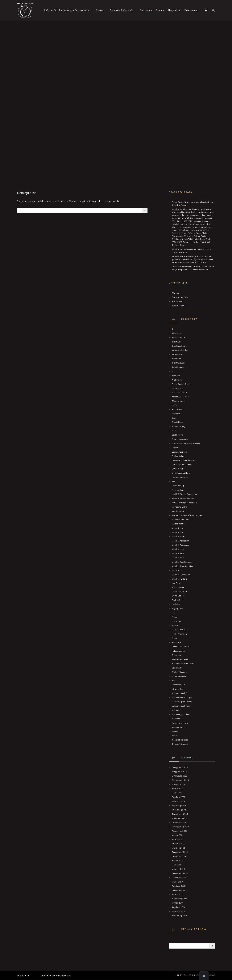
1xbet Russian (178, 367)
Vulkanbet (176, 710)
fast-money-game (180, 477)
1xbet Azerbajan (179, 346)
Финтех (175, 736)
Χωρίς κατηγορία (180, 723)
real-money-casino (180, 659)
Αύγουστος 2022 (179, 831)
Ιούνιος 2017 (178, 894)
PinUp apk (176, 642)
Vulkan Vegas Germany (182, 702)
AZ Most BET (177, 388)
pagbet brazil (178, 600)
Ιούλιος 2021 (178, 861)
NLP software (178, 587)
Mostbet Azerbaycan (181, 545)
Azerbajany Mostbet (181, 397)
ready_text (177, 655)
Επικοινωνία (191, 10)
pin (173, 613)
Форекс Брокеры (180, 740)
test (174, 681)
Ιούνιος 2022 (178, 839)
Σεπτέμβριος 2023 (180, 780)
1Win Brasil (177, 333)
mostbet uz (177, 570)
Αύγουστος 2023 (179, 784)
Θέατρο (100, 10)
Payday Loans (178, 609)
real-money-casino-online (183, 664)
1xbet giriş (177, 359)
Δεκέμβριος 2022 (180, 814)
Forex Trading (178, 486)
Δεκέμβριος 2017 (180, 890)
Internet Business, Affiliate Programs (188, 515)
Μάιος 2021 (177, 865)
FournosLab (146, 10)
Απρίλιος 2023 (179, 797)
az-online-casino (179, 392)
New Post (176, 583)
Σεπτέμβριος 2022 (180, 827)
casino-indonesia (179, 452)
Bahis (174, 405)
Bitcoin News (177, 422)
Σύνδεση (176, 293)
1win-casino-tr (178, 338)
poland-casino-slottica (182, 647)
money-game (177, 528)
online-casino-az (179, 592)
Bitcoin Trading (178, 426)
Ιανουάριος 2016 (179, 916)
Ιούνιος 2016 (178, 903)
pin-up (175, 625)
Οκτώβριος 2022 (180, 822)
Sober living (177, 668)
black (174, 431)
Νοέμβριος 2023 (179, 772)
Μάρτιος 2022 (178, 848)
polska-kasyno (178, 651)
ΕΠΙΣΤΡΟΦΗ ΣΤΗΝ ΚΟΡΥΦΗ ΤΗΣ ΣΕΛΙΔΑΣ (194, 975)
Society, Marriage (179, 672)
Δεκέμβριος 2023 (180, 767)
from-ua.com (178, 490)
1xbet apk (176, 342)
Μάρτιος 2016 (178, 911)
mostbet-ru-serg (179, 579)
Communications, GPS (182, 465)
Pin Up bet (176, 621)
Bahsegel (176, 414)
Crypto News (177, 469)
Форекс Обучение (180, 744)
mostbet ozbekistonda (182, 562)
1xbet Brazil (177, 354)
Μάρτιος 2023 (178, 801)
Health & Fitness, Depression (184, 494)
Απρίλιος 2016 (179, 907)
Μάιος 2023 (177, 793)
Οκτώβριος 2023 (180, 776)
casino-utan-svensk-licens (184, 460)
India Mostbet (178, 511)
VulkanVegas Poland (181, 714)
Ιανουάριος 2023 (179, 810)
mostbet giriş (178, 549)
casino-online (178, 456)
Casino (175, 448)
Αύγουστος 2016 (179, 899)
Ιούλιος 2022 (178, 835)
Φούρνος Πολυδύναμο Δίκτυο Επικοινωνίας (67, 10)
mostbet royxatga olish (182, 566)
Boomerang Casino (180, 439)
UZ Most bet (177, 689)
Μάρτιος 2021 (178, 869)
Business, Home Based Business (186, 443)
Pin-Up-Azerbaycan (180, 630)
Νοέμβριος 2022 (179, 818)
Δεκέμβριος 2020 (180, 873)
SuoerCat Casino (179, 676)
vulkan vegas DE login (182, 697)
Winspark (176, 719)
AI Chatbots (177, 380)
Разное (175, 731)
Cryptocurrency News (181, 473)
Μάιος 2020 (177, 882)
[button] (213, 10)
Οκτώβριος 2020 (180, 878)
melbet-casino (178, 524)
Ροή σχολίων (178, 301)
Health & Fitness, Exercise (183, 498)
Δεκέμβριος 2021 (180, 852)
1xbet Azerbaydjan (180, 350)
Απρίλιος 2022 (179, 844)
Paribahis (176, 604)
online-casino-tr (179, 596)
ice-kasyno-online (179, 507)
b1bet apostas (178, 401)
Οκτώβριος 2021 (180, 856)
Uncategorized (178, 685)
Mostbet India (178, 553)
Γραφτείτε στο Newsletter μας (56, 975)
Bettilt (174, 418)
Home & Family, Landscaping (184, 503)
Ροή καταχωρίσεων (181, 297)
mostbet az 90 (178, 537)
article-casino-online (181, 384)
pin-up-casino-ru (179, 634)
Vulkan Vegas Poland (181, 706)
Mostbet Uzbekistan (181, 575)
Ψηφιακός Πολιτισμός (122, 10)
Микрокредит (178, 727)
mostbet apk (178, 532)
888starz (176, 376)
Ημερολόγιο (175, 10)
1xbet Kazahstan (179, 363)
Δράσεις (160, 10)
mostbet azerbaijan (180, 541)
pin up (175, 617)
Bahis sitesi (177, 410)
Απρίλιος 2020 (179, 886)
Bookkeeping (178, 435)
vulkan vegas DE (179, 693)
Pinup (174, 638)
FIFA (174, 482)
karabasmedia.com (180, 520)
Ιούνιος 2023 (178, 789)
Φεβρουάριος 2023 (181, 806)
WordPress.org (178, 306)
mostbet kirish (178, 558)
